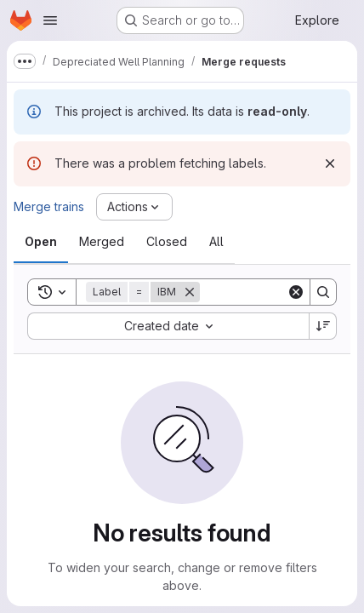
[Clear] (296, 292)
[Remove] (190, 292)
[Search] (323, 292)
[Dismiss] (330, 163)
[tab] (41, 242)
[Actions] (134, 207)
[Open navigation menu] (50, 20)
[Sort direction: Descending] (323, 326)
